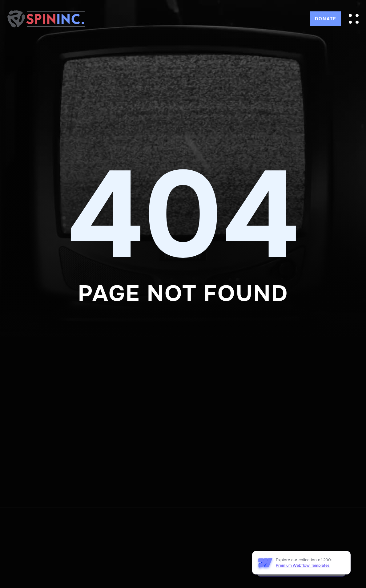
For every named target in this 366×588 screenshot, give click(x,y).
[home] (46, 19)
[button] (354, 19)
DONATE (326, 19)
